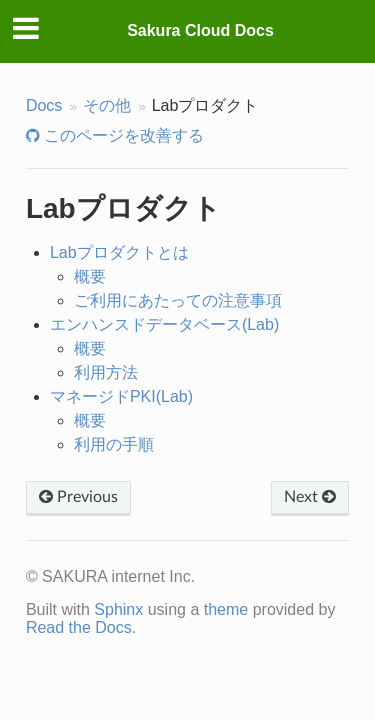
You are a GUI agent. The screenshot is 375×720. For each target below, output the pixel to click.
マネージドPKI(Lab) (121, 396)
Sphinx (118, 609)
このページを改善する (122, 135)
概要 (90, 276)
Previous (78, 497)
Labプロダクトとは (119, 252)
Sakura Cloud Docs (200, 30)
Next (310, 497)
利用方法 (106, 372)
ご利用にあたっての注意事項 (178, 300)
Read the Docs (79, 627)
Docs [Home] (44, 105)
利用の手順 (114, 444)
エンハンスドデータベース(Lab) (164, 324)
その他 (107, 105)
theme (226, 609)
